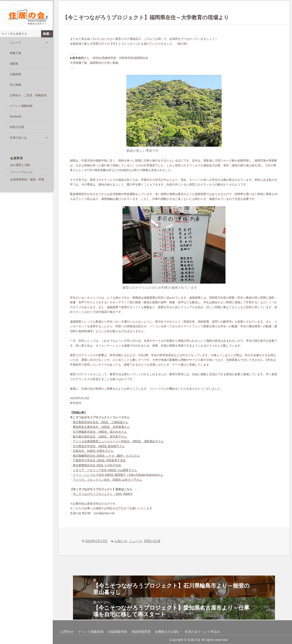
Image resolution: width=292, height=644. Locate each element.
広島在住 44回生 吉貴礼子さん (93, 451)
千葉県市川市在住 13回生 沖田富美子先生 (99, 460)
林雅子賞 (15, 54)
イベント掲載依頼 (21, 107)
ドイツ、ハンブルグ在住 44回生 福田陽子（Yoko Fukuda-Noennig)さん (118, 475)
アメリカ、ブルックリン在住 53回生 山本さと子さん (107, 480)
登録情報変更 (141, 632)
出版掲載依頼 (117, 632)
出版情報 (15, 75)
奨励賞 (14, 64)
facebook (16, 117)
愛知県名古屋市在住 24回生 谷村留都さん (101, 427)
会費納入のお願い (168, 632)
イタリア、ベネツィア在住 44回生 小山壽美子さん (105, 470)
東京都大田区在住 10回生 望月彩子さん (100, 437)
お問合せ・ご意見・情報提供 (28, 96)
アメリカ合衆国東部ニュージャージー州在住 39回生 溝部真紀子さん (118, 441)
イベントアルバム (21, 173)
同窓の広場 (17, 128)
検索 (47, 35)
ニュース (15, 43)
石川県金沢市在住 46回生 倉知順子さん (99, 446)
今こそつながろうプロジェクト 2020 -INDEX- (103, 494)
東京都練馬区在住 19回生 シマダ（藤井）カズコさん (106, 456)
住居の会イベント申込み (203, 632)
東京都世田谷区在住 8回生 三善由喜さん (101, 422)
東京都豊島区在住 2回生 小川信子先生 (97, 465)
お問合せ (67, 632)
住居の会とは (18, 138)
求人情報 (15, 86)
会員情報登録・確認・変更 (27, 180)
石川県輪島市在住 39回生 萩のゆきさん (100, 432)
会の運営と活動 (20, 166)
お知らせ (121, 541)
